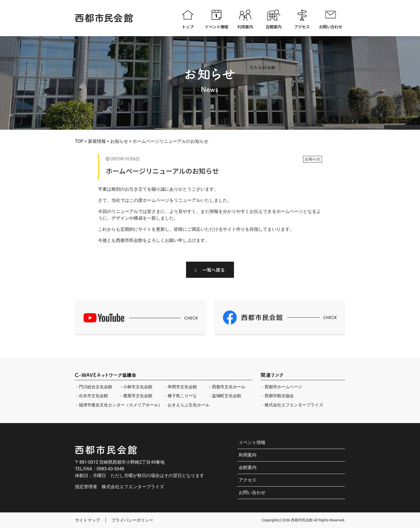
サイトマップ (87, 520)
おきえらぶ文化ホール (189, 405)
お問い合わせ (331, 27)
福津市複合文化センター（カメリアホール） (121, 405)
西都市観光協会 (279, 396)
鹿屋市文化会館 (138, 396)
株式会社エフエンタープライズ (294, 405)
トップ (188, 27)
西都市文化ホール (229, 387)
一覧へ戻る (214, 270)
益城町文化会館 (227, 396)
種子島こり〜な (182, 396)
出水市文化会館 (93, 396)
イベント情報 (216, 27)
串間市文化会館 (182, 387)
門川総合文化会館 (96, 387)
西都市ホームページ (283, 387)
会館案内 (274, 27)
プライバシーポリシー (132, 520)
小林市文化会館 (138, 387)
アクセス (302, 27)
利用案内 (245, 27)
